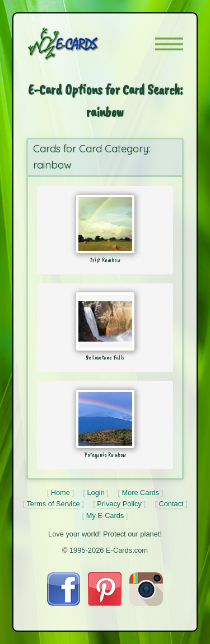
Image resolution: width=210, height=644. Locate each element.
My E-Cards (105, 515)
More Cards (140, 493)
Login (95, 493)
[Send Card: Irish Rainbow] (105, 224)
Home (60, 493)
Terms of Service (53, 504)
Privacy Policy (119, 504)
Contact (171, 504)
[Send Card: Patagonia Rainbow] (105, 419)
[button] (169, 44)
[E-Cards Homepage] (83, 44)
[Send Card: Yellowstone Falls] (105, 321)
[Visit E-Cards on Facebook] (64, 603)
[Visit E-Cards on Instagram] (146, 603)
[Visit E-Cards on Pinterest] (105, 603)
